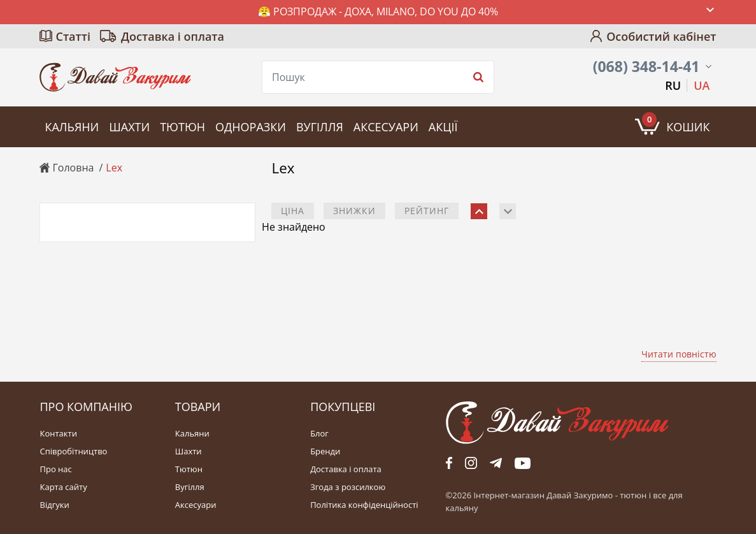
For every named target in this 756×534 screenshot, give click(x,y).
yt (523, 463)
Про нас (55, 469)
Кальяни (72, 127)
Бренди (325, 451)
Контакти (58, 434)
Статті (73, 36)
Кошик (676, 123)
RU (673, 85)
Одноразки (251, 127)
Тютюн (182, 127)
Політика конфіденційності (364, 505)
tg (496, 463)
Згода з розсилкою (348, 487)
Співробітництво (73, 451)
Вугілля (320, 127)
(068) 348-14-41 (646, 67)
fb (449, 463)
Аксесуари (386, 127)
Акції (443, 127)
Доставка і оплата (173, 36)
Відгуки (54, 505)
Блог (319, 434)
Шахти (129, 127)
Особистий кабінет (661, 36)
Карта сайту (63, 487)
